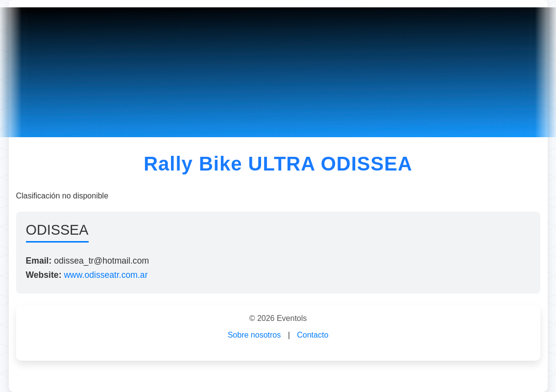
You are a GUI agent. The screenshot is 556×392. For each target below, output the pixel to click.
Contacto (313, 335)
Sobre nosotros (254, 335)
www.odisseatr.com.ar (106, 275)
